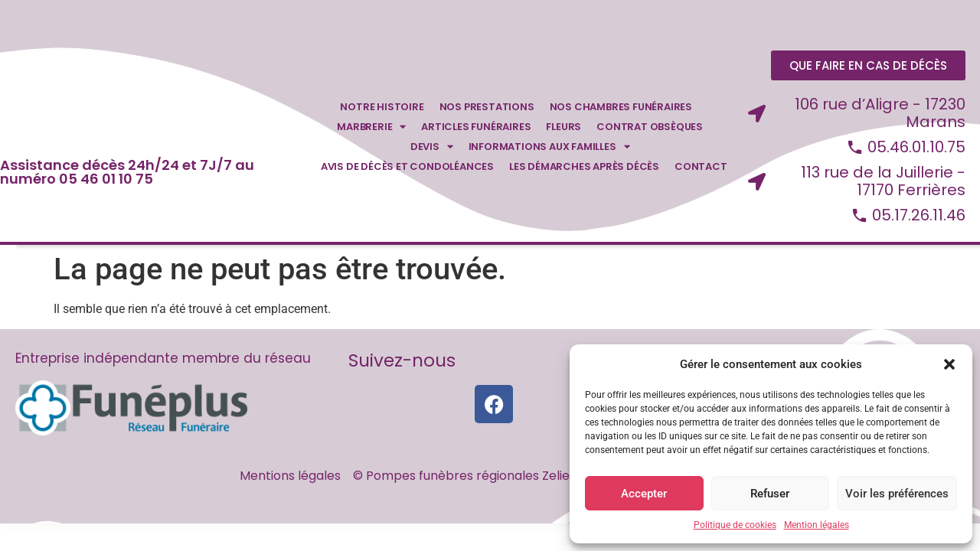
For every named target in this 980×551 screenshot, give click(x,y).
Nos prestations (487, 109)
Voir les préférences (897, 494)
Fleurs (563, 129)
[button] (949, 364)
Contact (701, 169)
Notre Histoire (382, 109)
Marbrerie (371, 129)
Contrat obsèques (650, 129)
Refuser (770, 494)
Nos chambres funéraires (621, 109)
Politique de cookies (735, 525)
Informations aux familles (549, 149)
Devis (432, 149)
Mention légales (817, 525)
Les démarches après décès (584, 169)
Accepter (644, 494)
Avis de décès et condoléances (407, 169)
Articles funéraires (476, 129)
